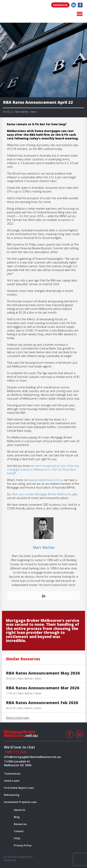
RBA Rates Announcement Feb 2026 (42, 703)
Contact (19, 831)
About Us (20, 810)
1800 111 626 (15, 752)
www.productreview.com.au (46, 480)
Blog (17, 817)
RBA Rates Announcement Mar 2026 (43, 688)
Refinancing (12, 795)
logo (24, 14)
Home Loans (12, 781)
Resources (20, 824)
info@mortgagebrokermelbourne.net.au (22, 757)
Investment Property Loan (20, 802)
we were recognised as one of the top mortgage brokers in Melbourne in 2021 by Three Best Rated (43, 470)
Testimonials (12, 774)
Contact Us (60, 5)
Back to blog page (18, 718)
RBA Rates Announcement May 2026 (43, 673)
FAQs (17, 838)
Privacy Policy (23, 845)
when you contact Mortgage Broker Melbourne (41, 494)
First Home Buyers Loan (19, 788)
